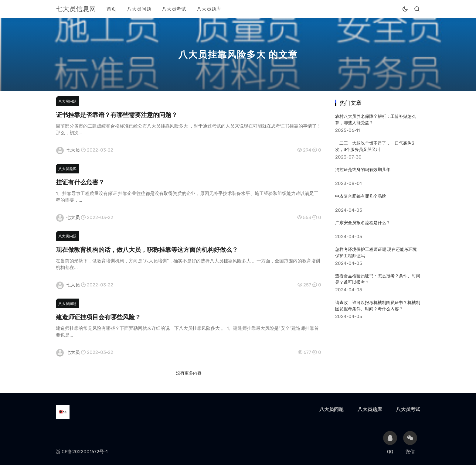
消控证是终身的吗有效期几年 (363, 170)
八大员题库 (209, 9)
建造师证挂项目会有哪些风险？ (98, 317)
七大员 (73, 150)
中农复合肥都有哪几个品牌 (361, 196)
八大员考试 (174, 9)
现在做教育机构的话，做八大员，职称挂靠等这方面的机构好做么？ (147, 250)
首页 (111, 9)
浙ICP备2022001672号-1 (82, 452)
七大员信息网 (76, 9)
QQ (390, 443)
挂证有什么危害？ (80, 182)
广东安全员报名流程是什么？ (363, 223)
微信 (410, 443)
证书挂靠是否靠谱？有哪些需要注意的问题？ (117, 115)
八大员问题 (139, 9)
